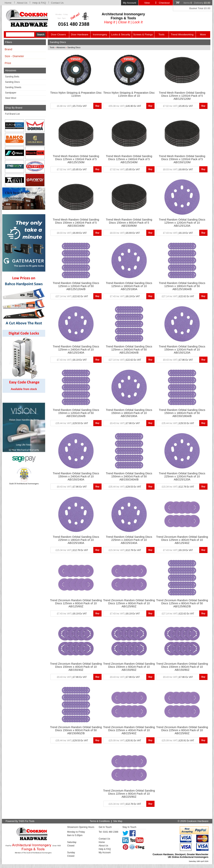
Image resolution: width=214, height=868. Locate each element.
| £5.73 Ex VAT (72, 106)
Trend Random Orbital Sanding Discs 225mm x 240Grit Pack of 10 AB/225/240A (129, 540)
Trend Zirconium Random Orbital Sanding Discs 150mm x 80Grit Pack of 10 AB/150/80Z (182, 667)
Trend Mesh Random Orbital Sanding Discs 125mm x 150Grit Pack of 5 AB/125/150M (76, 159)
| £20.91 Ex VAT (125, 741)
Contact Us (57, 3)
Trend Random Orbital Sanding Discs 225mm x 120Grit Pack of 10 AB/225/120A (182, 476)
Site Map (118, 821)
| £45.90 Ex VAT (125, 106)
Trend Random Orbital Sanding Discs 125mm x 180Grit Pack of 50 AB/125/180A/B (182, 286)
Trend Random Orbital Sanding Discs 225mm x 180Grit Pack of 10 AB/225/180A (76, 540)
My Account (130, 3)
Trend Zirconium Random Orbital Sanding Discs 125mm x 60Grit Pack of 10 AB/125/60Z (76, 603)
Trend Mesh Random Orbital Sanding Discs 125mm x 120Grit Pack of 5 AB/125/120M (182, 96)
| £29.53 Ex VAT (72, 423)
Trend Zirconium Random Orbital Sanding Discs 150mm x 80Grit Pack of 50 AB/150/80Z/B (76, 730)
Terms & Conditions (100, 821)
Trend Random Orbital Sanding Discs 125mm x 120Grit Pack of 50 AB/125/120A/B (76, 286)
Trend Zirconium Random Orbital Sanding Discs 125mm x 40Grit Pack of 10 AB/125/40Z (182, 540)
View (147, 3)
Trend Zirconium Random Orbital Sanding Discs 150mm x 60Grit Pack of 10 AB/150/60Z (129, 667)
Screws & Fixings (143, 34)
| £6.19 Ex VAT (178, 233)
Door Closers (59, 34)
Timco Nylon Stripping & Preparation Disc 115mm (76, 94)
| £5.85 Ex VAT (178, 106)
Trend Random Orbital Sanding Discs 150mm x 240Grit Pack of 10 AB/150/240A (76, 476)
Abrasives (61, 47)
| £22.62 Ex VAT (72, 296)
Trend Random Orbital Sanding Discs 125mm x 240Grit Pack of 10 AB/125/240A (76, 350)
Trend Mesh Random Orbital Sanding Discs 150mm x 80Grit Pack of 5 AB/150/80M (129, 223)
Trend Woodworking (182, 34)
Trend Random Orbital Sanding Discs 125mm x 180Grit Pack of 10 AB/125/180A (129, 286)
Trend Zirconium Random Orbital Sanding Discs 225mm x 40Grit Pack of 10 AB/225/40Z (129, 730)
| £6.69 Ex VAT (178, 170)
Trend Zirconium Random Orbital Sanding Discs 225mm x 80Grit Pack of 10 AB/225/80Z (129, 794)
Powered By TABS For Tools (20, 821)
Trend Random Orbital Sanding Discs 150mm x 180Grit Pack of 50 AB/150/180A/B (182, 413)
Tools (161, 34)
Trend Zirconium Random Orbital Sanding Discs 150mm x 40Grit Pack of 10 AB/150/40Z (76, 667)
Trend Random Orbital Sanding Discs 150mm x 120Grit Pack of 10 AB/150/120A (182, 350)
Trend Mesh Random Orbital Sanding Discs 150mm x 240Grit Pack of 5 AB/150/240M (76, 223)
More (203, 34)
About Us (22, 3)
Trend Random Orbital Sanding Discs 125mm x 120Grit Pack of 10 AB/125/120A (182, 223)
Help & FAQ (39, 3)
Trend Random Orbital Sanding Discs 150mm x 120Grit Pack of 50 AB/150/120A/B (76, 413)
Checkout (164, 3)
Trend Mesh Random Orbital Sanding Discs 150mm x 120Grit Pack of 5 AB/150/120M (182, 159)
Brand (9, 49)
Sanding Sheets (13, 87)
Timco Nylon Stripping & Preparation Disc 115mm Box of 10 (129, 94)
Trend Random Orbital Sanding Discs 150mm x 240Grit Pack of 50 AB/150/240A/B (129, 476)
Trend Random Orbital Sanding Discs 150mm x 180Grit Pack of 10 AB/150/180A (129, 413)
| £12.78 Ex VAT (178, 487)
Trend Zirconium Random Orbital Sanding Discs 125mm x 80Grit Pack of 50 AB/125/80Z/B (182, 603)
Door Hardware (80, 34)
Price (8, 63)
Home (8, 3)
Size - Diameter (14, 56)
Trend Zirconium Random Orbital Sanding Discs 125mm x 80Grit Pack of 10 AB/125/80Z (129, 603)
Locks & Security (121, 34)
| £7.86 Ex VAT (178, 360)
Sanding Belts (12, 77)
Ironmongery (100, 34)
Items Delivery (197, 3)
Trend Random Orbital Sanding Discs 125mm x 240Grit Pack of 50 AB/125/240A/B (129, 350)
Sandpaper (11, 93)
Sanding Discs (13, 82)
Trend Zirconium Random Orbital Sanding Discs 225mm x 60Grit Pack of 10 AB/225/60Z (182, 730)
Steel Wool (11, 98)
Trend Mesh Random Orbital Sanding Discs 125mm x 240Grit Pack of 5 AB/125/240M (129, 159)
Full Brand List (13, 114)
